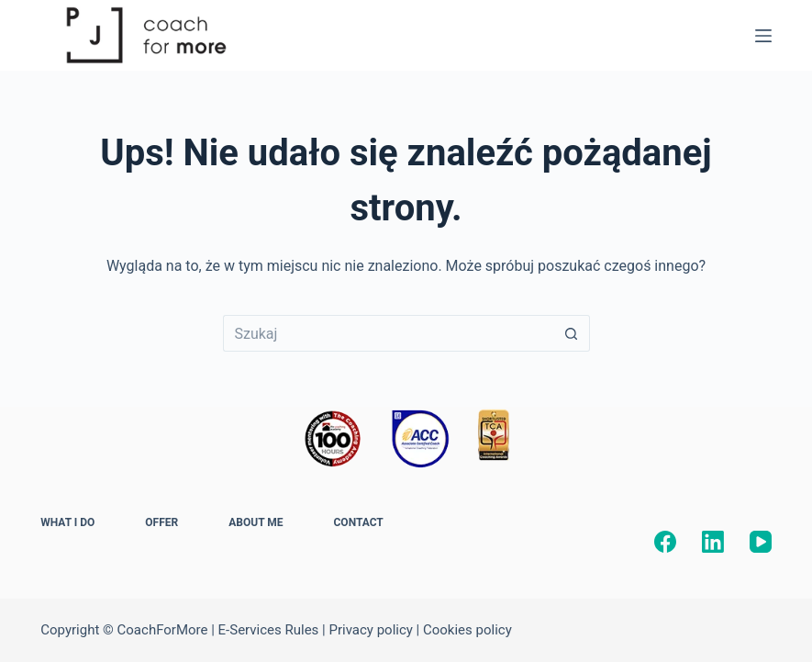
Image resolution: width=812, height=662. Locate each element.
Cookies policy (467, 630)
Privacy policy (370, 630)
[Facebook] (665, 542)
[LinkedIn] (713, 542)
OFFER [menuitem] (161, 522)
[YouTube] (761, 542)
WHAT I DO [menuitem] (67, 522)
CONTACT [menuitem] (359, 522)
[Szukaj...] (388, 333)
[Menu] (763, 36)
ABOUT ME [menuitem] (256, 522)
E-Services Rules (269, 630)
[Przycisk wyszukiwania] (572, 333)
